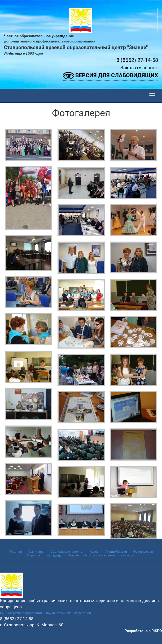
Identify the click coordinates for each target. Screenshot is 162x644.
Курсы (94, 552)
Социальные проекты (67, 552)
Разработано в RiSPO (143, 631)
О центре (34, 555)
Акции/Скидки (116, 552)
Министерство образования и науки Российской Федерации (45, 613)
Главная (16, 552)
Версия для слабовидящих (110, 76)
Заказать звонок (139, 68)
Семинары (36, 552)
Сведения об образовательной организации (102, 555)
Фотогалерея (143, 552)
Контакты (54, 556)
